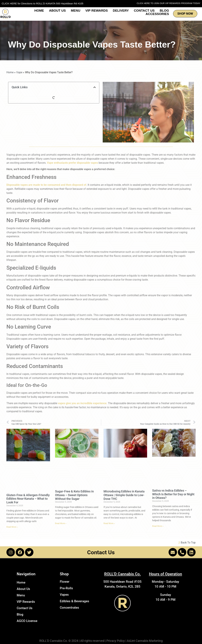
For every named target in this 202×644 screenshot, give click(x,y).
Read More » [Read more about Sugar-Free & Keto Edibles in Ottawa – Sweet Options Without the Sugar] (61, 523)
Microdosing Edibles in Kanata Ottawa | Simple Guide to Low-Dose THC (124, 495)
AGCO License (27, 621)
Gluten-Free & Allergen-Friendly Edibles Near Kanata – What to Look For (28, 499)
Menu (75, 11)
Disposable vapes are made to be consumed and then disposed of (46, 185)
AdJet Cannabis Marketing (145, 641)
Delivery (121, 11)
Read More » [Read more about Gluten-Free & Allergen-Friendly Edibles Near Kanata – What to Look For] (12, 527)
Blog (164, 11)
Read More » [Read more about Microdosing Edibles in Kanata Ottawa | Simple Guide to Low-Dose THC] (109, 523)
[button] (95, 87)
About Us (57, 11)
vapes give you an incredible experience (82, 403)
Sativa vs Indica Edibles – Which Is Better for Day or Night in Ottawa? (173, 494)
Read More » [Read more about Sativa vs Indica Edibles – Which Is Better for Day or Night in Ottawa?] (158, 526)
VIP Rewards (97, 11)
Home (39, 11)
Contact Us (144, 11)
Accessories (157, 14)
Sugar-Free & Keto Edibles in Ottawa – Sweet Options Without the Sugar (74, 495)
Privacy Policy (116, 641)
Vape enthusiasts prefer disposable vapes (72, 163)
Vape (19, 72)
